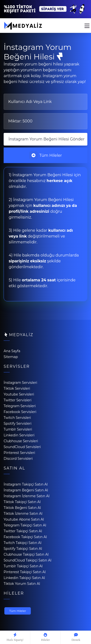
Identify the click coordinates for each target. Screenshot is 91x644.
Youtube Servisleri (19, 394)
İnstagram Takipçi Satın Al (26, 484)
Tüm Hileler (45, 155)
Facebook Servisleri (20, 412)
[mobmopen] (87, 24)
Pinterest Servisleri (19, 453)
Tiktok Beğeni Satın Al (22, 508)
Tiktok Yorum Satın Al (22, 584)
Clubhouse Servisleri (21, 441)
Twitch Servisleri (17, 418)
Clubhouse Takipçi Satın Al (26, 554)
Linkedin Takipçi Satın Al (24, 578)
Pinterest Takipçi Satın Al (25, 572)
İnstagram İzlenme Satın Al (27, 496)
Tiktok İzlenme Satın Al (23, 514)
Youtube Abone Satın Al (24, 519)
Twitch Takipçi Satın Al (23, 543)
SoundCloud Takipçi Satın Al (28, 560)
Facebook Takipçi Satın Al (25, 537)
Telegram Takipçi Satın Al (25, 525)
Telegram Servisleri (20, 406)
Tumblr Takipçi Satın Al (23, 566)
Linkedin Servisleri (19, 435)
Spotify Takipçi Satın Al (23, 549)
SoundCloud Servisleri (22, 447)
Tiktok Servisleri (17, 388)
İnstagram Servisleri (20, 383)
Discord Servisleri (18, 459)
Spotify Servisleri (18, 423)
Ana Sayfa (12, 351)
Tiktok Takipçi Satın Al (22, 502)
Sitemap (11, 357)
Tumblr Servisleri (18, 429)
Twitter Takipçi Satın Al (23, 531)
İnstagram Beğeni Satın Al (26, 490)
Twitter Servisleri (18, 400)
